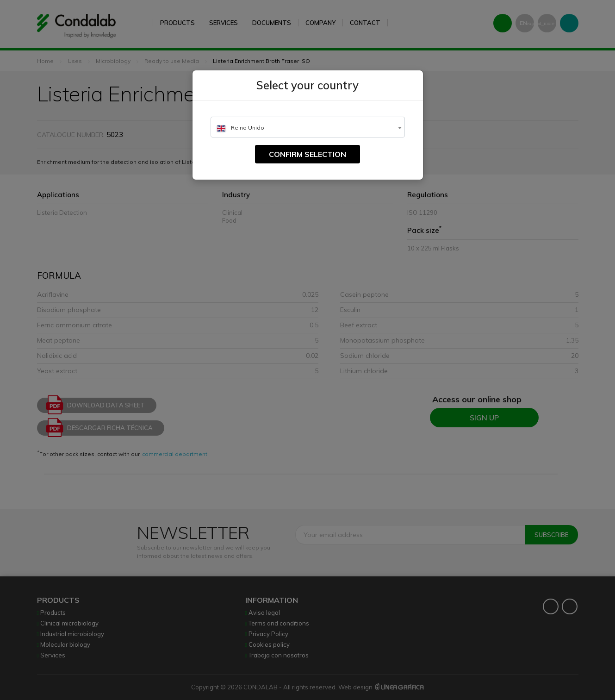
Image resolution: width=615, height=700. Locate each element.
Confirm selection (307, 154)
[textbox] (308, 128)
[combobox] (308, 127)
